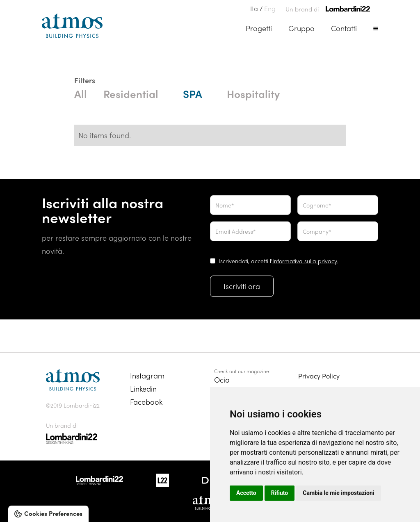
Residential (131, 93)
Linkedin (143, 389)
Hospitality (253, 93)
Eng (270, 8)
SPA (193, 93)
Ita (254, 8)
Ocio (222, 380)
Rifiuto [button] (280, 493)
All (81, 93)
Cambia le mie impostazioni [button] (338, 493)
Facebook (146, 402)
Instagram (147, 375)
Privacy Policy (319, 376)
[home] (72, 26)
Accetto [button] (246, 493)
